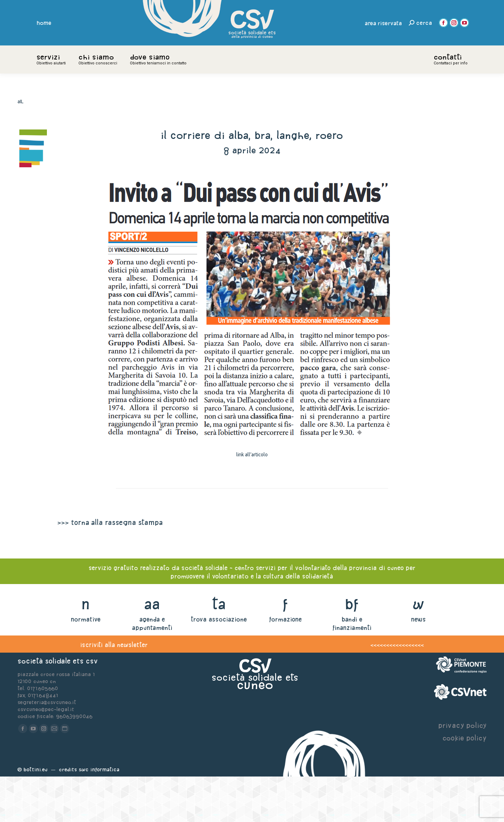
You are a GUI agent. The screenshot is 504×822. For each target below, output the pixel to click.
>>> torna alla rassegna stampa (110, 568)
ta (219, 649)
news (418, 665)
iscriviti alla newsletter (114, 690)
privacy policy (462, 771)
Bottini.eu (36, 815)
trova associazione (219, 665)
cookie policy (464, 783)
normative (86, 665)
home (44, 23)
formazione (285, 665)
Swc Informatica (99, 815)
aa (152, 649)
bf (352, 649)
